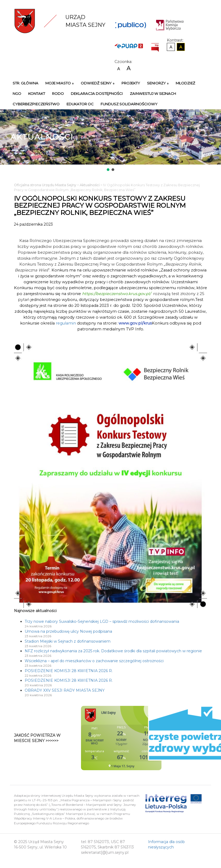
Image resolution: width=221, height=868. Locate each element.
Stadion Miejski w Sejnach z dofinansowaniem (68, 641)
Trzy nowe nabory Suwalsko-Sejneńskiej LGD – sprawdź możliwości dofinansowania (102, 621)
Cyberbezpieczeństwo (36, 104)
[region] (110, 141)
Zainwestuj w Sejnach (153, 94)
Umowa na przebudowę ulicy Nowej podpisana (68, 631)
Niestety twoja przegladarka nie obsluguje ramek (135, 738)
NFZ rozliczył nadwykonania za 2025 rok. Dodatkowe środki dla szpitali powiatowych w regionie (113, 651)
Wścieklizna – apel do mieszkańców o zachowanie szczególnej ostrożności (94, 661)
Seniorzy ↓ (158, 83)
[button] (108, 170)
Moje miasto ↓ (60, 83)
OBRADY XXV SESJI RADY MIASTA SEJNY (65, 690)
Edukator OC (80, 104)
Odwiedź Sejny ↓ (98, 83)
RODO (58, 94)
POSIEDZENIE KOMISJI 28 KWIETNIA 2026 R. (69, 671)
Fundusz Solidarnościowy (129, 104)
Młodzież (185, 83)
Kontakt (37, 94)
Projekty (131, 83)
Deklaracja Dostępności (97, 94)
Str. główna (25, 83)
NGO (17, 94)
